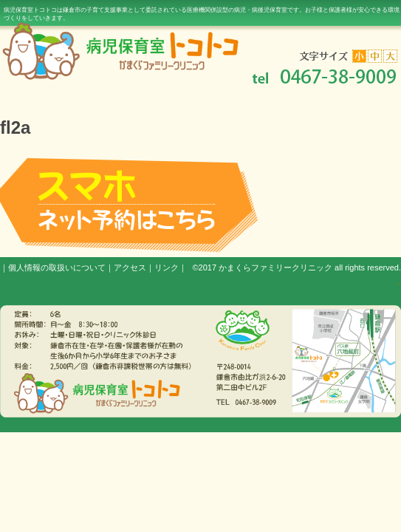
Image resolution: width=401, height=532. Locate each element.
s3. (398, 284)
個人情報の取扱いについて (57, 267)
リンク (167, 267)
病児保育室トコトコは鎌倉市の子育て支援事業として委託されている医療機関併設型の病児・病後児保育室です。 (202, 14)
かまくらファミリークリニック (275, 267)
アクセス (130, 267)
